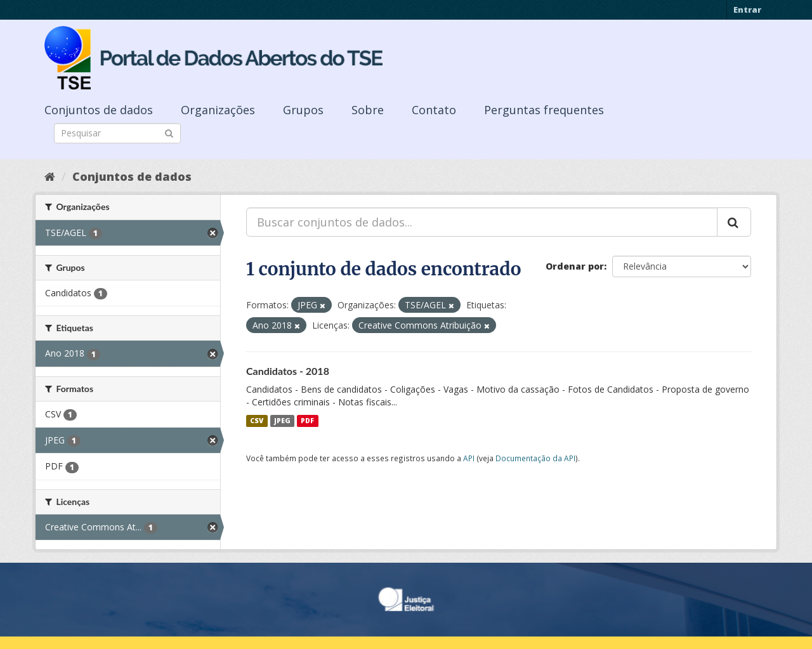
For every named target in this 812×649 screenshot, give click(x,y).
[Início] (50, 176)
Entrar (747, 10)
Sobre (368, 110)
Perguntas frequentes (544, 110)
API (469, 458)
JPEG (282, 421)
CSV (257, 421)
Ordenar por (575, 266)
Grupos (303, 110)
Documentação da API (535, 458)
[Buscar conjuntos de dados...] (482, 222)
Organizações (218, 110)
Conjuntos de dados (99, 110)
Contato (434, 110)
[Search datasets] (117, 133)
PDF (307, 421)
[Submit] (169, 132)
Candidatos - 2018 (288, 371)
